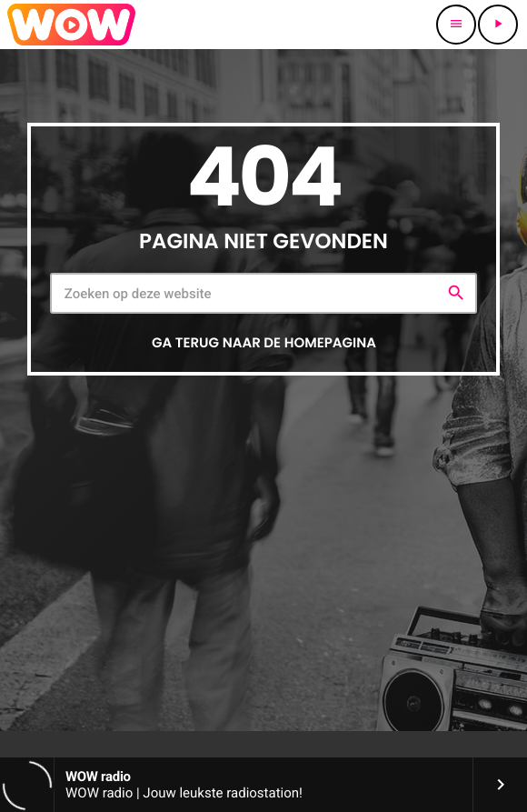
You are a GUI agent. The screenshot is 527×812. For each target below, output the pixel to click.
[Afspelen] (498, 25)
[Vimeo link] (71, 25)
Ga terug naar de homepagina (264, 343)
